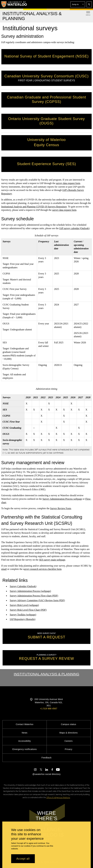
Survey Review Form (61, 508)
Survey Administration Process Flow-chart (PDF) (34, 596)
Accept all (23, 859)
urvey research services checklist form (43, 569)
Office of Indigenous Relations (58, 798)
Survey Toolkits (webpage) (23, 615)
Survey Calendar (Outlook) (23, 586)
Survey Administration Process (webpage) (30, 591)
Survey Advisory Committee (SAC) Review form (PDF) (37, 600)
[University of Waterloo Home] (14, 4)
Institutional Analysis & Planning (46, 674)
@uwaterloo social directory (46, 774)
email (4, 569)
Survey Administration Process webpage (62, 499)
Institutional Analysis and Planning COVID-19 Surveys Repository (34, 207)
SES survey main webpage (52, 560)
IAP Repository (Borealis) (23, 619)
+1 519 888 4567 (49, 709)
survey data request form (68, 183)
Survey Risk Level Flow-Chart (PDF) (28, 610)
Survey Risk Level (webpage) (24, 605)
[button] (78, 4)
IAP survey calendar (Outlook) (74, 228)
